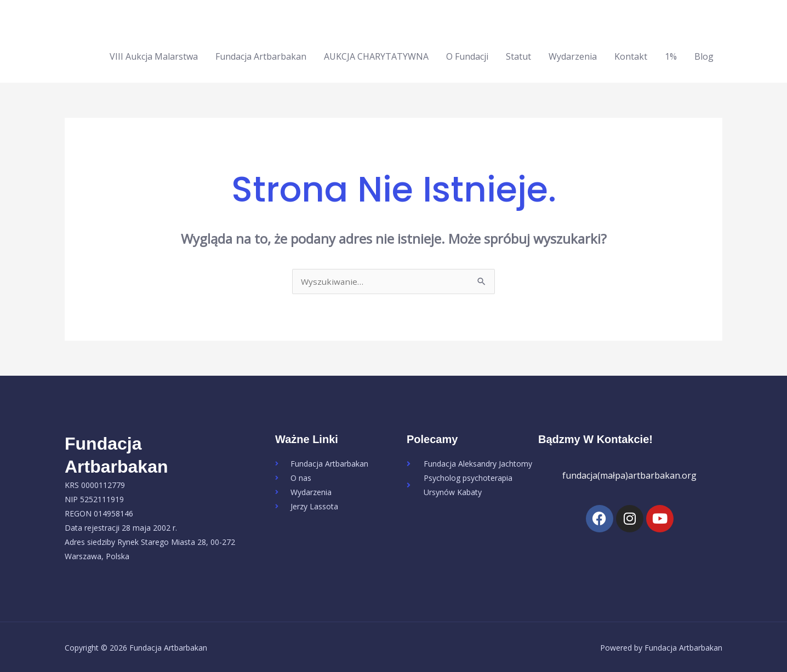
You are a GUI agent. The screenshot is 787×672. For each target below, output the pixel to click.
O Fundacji (467, 54)
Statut (518, 54)
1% (671, 54)
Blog (704, 54)
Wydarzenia (573, 54)
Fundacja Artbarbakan (261, 54)
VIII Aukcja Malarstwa (154, 54)
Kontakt (631, 54)
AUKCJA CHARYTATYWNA (376, 54)
